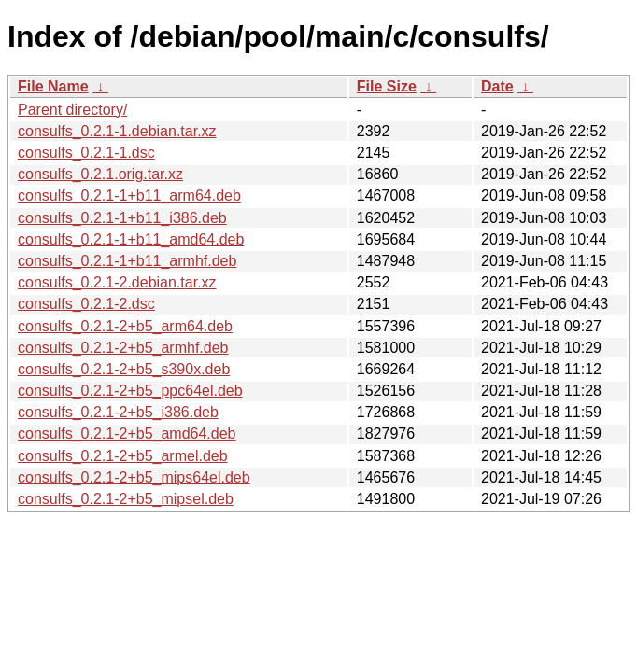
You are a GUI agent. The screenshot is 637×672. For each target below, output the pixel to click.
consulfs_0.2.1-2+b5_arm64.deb (125, 326)
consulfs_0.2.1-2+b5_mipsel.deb (126, 499)
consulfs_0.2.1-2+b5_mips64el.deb (134, 477)
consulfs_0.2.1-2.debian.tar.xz (117, 282)
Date (497, 86)
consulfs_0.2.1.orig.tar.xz (100, 174)
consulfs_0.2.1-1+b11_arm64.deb (129, 196)
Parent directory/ (72, 110)
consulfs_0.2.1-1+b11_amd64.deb (131, 239)
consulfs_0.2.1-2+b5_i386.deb (118, 412)
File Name (53, 86)
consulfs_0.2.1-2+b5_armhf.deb (123, 348)
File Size (387, 86)
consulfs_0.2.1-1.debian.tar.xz (117, 131)
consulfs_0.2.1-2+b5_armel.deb (123, 456)
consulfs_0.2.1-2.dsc (86, 304)
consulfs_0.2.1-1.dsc (86, 153)
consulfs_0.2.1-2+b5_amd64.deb (127, 434)
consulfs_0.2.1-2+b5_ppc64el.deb (130, 391)
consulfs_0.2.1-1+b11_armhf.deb (127, 261)
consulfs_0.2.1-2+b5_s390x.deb (124, 369)
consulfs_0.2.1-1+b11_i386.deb (122, 218)
